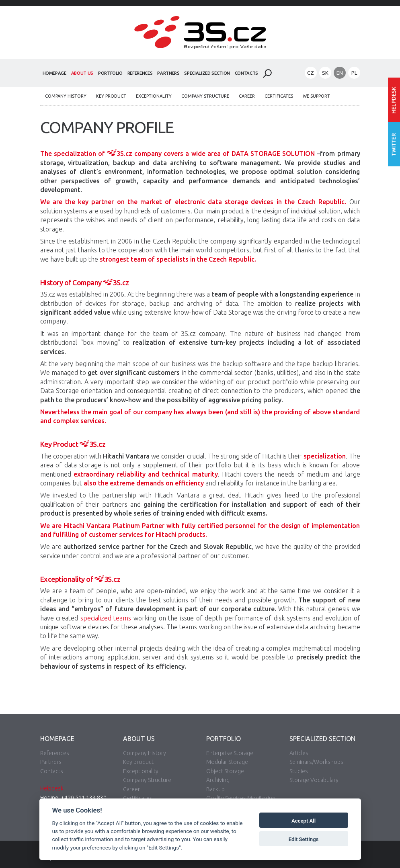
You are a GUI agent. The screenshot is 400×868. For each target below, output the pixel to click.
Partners (168, 73)
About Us (82, 73)
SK (325, 73)
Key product (111, 96)
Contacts (246, 73)
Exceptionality (154, 96)
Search (267, 74)
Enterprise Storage (230, 753)
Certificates (279, 96)
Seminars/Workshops (316, 762)
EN (340, 73)
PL (354, 73)
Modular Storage (227, 762)
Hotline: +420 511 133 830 (73, 798)
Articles (299, 753)
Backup (215, 789)
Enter (394, 100)
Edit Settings (304, 839)
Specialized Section (207, 73)
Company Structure (205, 96)
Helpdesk (52, 788)
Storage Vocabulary (314, 780)
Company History (66, 96)
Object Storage (225, 771)
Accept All (304, 821)
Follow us (394, 144)
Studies (299, 771)
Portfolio (110, 73)
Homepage (54, 73)
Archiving (218, 780)
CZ (311, 73)
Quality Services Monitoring (241, 798)
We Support (316, 96)
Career (247, 96)
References (140, 73)
